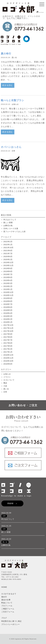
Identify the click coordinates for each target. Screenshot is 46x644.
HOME (4, 587)
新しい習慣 (8, 223)
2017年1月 (8, 352)
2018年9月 (8, 298)
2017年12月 (9, 325)
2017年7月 (8, 340)
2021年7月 (8, 253)
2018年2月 (8, 319)
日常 (13, 151)
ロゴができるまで (9, 594)
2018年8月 (8, 301)
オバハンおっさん (11, 147)
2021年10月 (9, 248)
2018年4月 (8, 313)
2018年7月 (8, 304)
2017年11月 (9, 328)
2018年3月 (8, 316)
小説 (5, 386)
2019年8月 (8, 271)
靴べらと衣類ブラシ (12, 100)
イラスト (7, 377)
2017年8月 (8, 337)
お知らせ (15, 104)
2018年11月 (9, 295)
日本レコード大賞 (11, 229)
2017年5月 (8, 346)
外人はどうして (10, 220)
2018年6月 (8, 307)
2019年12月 (9, 262)
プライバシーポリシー (11, 624)
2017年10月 (9, 331)
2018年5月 (8, 310)
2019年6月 (8, 277)
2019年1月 (8, 289)
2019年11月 (9, 265)
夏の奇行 (6, 54)
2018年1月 (8, 322)
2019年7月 (8, 274)
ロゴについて (9, 380)
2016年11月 (9, 358)
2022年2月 (8, 242)
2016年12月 (9, 355)
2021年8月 (8, 251)
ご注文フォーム (8, 612)
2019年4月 (8, 280)
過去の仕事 (6, 600)
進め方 (4, 597)
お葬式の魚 (8, 226)
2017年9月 (8, 334)
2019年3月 (8, 283)
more (10, 503)
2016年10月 (9, 361)
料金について (7, 603)
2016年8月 (8, 364)
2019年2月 (8, 286)
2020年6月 (8, 256)
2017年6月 (8, 343)
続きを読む (8, 85)
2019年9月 (8, 268)
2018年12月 (9, 292)
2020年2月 (8, 259)
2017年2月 (8, 349)
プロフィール (7, 606)
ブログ (4, 618)
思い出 (14, 57)
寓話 (5, 383)
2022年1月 (8, 245)
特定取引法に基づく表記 (11, 621)
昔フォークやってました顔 (14, 231)
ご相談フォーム (8, 609)
